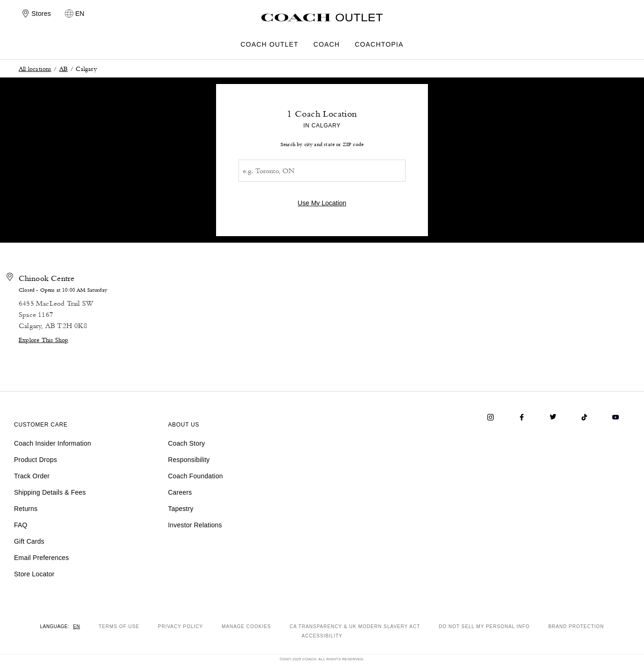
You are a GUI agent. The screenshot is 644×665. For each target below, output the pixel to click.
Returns (26, 509)
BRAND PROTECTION (576, 626)
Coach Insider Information (52, 443)
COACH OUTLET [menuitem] (270, 45)
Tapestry (181, 509)
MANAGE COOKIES (246, 626)
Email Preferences (42, 558)
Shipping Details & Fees (50, 492)
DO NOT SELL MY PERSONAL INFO (484, 626)
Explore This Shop (43, 339)
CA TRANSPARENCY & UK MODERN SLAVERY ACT (355, 626)
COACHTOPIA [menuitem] (379, 45)
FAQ (21, 525)
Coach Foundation (196, 476)
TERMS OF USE (119, 626)
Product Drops (35, 460)
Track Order (32, 476)
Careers (180, 492)
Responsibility (189, 460)
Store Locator (34, 574)
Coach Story (186, 443)
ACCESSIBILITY (322, 636)
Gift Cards (29, 541)
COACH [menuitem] (327, 45)
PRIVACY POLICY (180, 626)
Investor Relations (195, 525)
